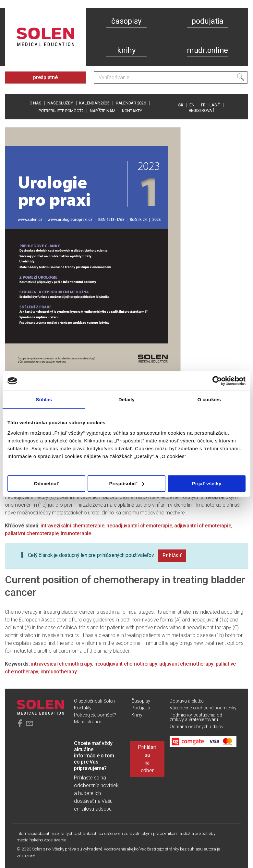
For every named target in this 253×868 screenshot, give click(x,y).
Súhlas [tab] (44, 399)
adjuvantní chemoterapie (203, 526)
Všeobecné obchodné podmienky (203, 708)
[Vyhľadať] (241, 77)
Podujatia (141, 708)
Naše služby (60, 103)
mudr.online (207, 50)
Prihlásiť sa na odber (147, 759)
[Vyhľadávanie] (171, 78)
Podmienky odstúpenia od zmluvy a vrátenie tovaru (196, 717)
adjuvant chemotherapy (186, 664)
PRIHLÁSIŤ (211, 105)
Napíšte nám (103, 111)
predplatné (45, 77)
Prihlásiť (172, 555)
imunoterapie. (77, 533)
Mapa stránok (88, 722)
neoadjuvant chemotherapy (126, 664)
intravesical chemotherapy (62, 664)
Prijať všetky (207, 483)
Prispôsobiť (127, 483)
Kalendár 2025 (94, 103)
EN (192, 105)
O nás (35, 103)
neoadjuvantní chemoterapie (139, 526)
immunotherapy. (59, 672)
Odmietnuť (46, 483)
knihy (126, 50)
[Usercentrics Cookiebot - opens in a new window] (217, 381)
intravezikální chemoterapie (72, 526)
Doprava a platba (187, 701)
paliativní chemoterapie (32, 533)
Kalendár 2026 (131, 103)
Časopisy (141, 701)
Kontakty (132, 111)
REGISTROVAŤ (202, 110)
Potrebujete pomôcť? (61, 111)
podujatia (207, 21)
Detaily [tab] (126, 399)
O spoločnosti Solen (94, 701)
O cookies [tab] (209, 399)
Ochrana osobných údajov (196, 727)
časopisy (126, 21)
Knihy (137, 715)
